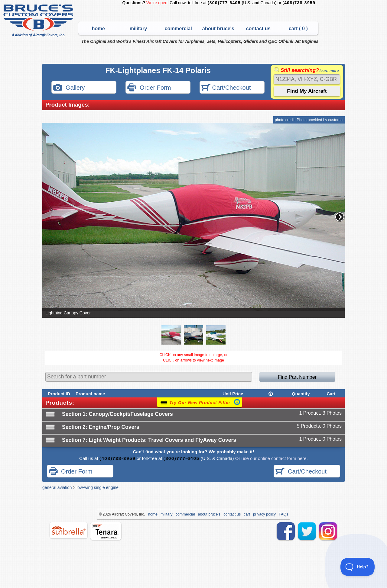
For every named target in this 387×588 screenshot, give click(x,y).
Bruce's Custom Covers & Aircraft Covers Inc (39, 21)
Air (114, 514)
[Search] (307, 79)
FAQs (283, 514)
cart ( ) (298, 28)
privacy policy (264, 514)
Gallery (69, 88)
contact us (258, 28)
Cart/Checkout (226, 88)
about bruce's (218, 28)
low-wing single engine (98, 487)
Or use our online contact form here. (271, 458)
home (98, 28)
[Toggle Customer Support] (358, 567)
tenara (106, 531)
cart (247, 514)
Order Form (149, 88)
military (138, 28)
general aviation (57, 487)
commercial (178, 28)
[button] (340, 217)
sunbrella (69, 530)
